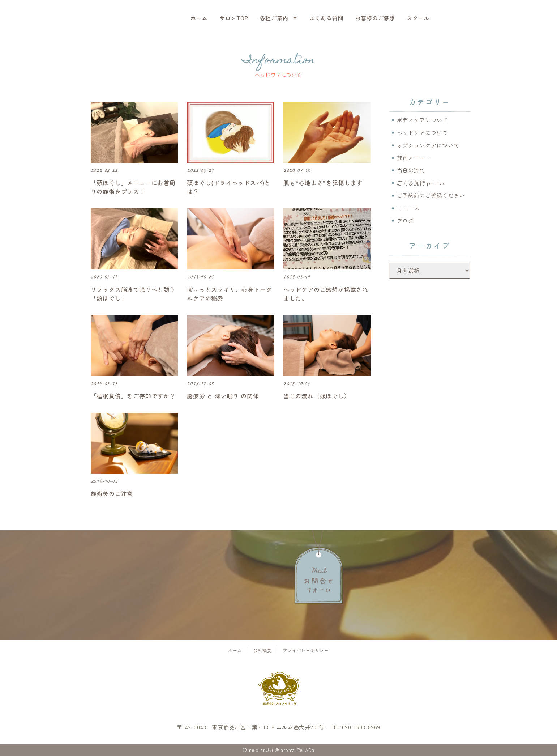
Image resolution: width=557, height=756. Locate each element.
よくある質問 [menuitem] (327, 18)
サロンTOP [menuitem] (234, 18)
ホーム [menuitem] (199, 18)
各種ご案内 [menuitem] (279, 18)
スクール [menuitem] (418, 18)
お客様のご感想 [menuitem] (375, 18)
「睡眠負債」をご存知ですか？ (133, 396)
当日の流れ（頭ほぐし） (317, 396)
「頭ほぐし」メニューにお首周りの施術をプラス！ (133, 187)
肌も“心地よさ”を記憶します (323, 183)
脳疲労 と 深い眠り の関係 (223, 396)
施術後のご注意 (112, 493)
